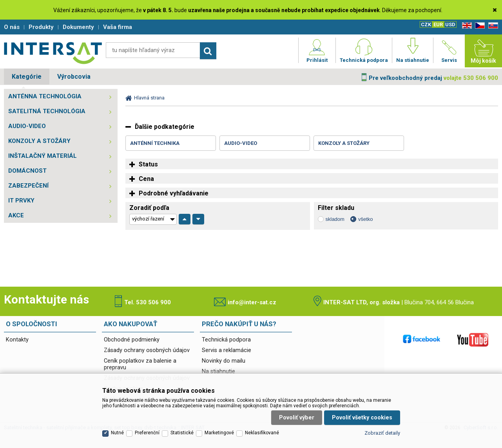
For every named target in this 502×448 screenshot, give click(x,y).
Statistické (182, 433)
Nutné (117, 433)
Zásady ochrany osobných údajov (147, 350)
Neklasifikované (262, 433)
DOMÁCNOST (27, 171)
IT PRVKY (21, 201)
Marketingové (219, 433)
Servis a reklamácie (227, 350)
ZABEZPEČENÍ (28, 186)
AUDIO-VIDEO (27, 126)
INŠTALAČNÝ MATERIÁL (43, 156)
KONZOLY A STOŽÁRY (39, 141)
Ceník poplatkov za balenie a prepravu (140, 364)
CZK (426, 24)
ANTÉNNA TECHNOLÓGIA (45, 96)
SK (492, 26)
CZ (478, 26)
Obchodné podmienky (132, 340)
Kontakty (17, 340)
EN (466, 26)
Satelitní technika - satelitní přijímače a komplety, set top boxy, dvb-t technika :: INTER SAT (53, 53)
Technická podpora (226, 340)
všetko (366, 219)
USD (450, 24)
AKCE (16, 215)
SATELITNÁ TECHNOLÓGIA (47, 111)
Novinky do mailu (224, 361)
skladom (335, 219)
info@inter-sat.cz (252, 302)
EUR (438, 24)
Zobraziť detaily (382, 433)
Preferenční (147, 433)
